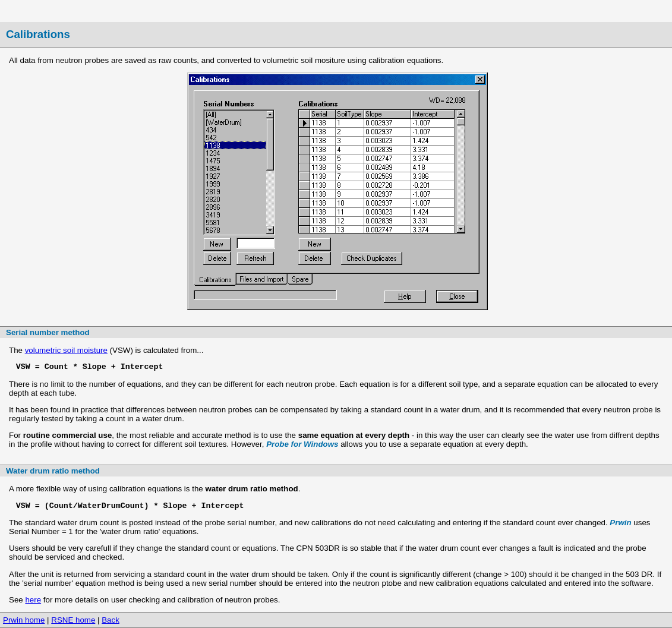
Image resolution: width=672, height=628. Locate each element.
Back (111, 620)
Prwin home (24, 620)
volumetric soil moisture (66, 350)
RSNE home (73, 620)
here (33, 600)
